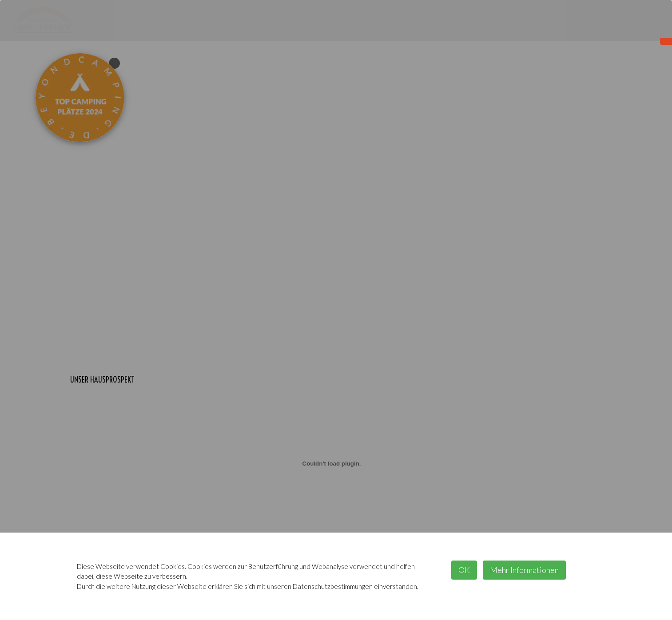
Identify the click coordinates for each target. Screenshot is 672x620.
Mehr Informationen (524, 570)
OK (464, 570)
